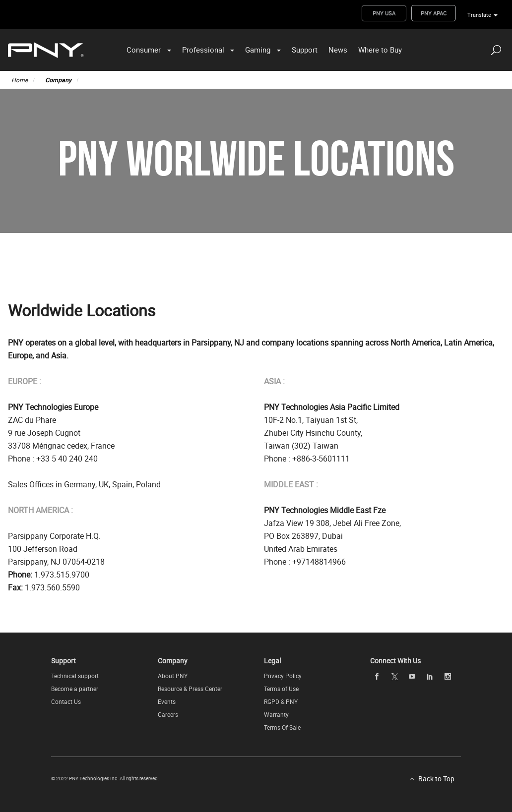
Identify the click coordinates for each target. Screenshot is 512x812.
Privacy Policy (283, 676)
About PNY (173, 676)
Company (58, 80)
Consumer (144, 50)
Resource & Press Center (190, 689)
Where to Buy (380, 50)
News (338, 50)
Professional (203, 50)
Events (167, 701)
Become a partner (75, 689)
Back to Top (436, 779)
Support (305, 50)
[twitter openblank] (394, 677)
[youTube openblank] (412, 677)
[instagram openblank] (448, 677)
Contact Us (66, 701)
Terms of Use (281, 689)
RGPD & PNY (281, 701)
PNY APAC (434, 13)
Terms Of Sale (282, 727)
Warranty (276, 714)
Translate (479, 15)
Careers (168, 714)
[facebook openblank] (377, 677)
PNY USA (384, 13)
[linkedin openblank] (430, 677)
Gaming (258, 50)
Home (20, 80)
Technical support (75, 676)
